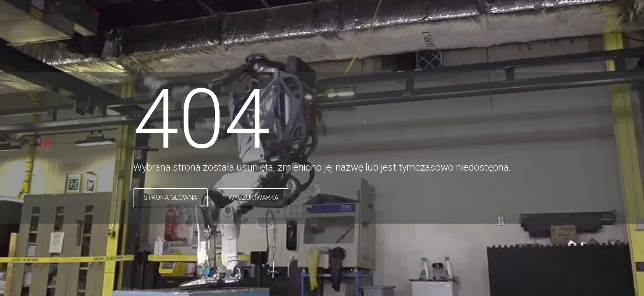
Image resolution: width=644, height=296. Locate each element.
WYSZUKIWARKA (253, 198)
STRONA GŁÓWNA (170, 198)
